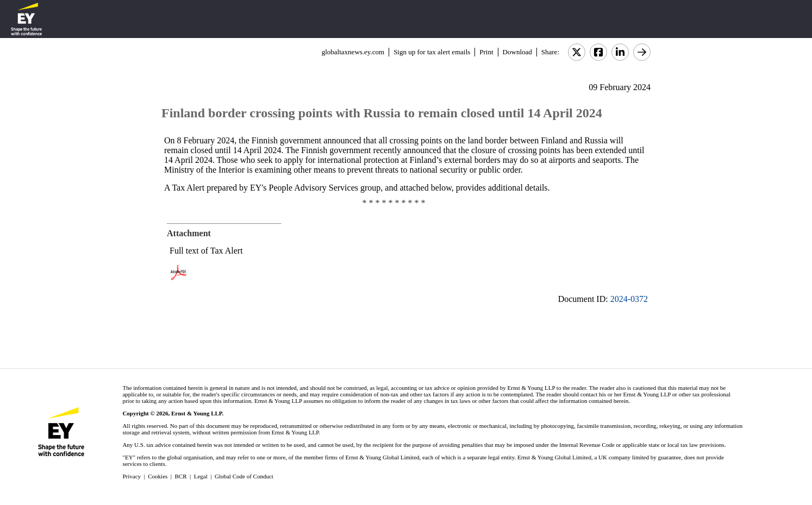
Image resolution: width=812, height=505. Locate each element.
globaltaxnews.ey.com (353, 52)
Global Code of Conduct (244, 476)
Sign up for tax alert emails (432, 52)
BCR (181, 476)
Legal (201, 476)
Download (517, 52)
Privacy (132, 476)
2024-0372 (629, 299)
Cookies (158, 476)
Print (486, 52)
